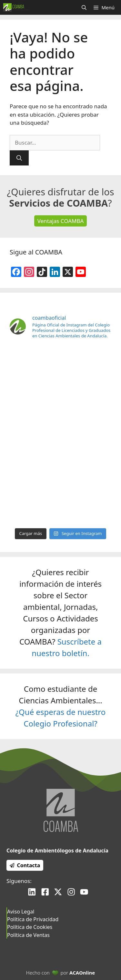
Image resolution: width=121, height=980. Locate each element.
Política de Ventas (28, 935)
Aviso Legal (21, 912)
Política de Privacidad (33, 919)
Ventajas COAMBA (61, 221)
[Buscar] (19, 158)
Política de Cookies (30, 927)
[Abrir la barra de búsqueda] (84, 7)
